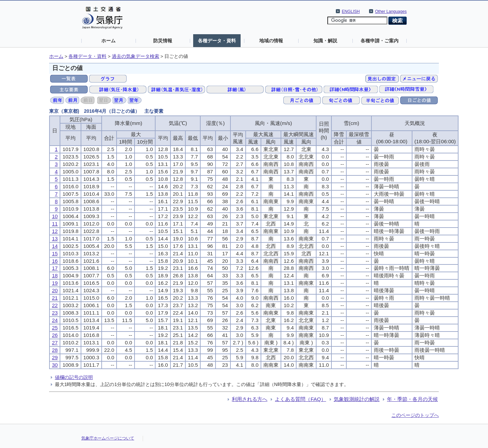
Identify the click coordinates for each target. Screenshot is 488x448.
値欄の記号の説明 (74, 377)
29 (55, 357)
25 (55, 328)
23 (55, 313)
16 (55, 261)
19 (55, 283)
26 (55, 335)
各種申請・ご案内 (380, 41)
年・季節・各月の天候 (412, 399)
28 (55, 350)
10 (55, 216)
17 (55, 268)
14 (55, 246)
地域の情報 (271, 41)
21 (55, 298)
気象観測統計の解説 (357, 399)
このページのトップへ (415, 415)
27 (55, 343)
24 (55, 320)
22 (55, 305)
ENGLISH (351, 12)
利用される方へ (250, 399)
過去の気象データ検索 (136, 56)
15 (55, 253)
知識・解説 (325, 41)
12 (55, 231)
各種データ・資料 (217, 41)
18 (55, 275)
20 (55, 290)
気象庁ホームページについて (108, 438)
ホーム (108, 41)
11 (55, 224)
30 (55, 365)
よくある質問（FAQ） (300, 399)
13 (55, 239)
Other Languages (391, 12)
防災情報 (163, 41)
